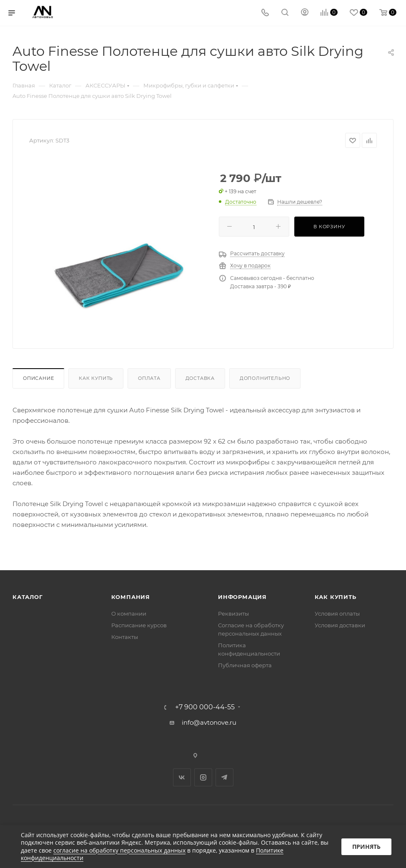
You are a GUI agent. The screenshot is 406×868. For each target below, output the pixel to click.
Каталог (28, 597)
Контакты (125, 637)
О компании (129, 614)
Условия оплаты (337, 614)
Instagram (203, 777)
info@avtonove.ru (209, 722)
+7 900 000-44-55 (205, 707)
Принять (366, 847)
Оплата (149, 378)
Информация (242, 597)
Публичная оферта (245, 665)
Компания (131, 597)
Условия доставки (340, 625)
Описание (38, 378)
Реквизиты (233, 614)
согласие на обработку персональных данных (119, 850)
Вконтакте (182, 777)
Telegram (224, 777)
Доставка (200, 378)
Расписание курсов (139, 625)
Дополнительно (265, 378)
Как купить (96, 378)
